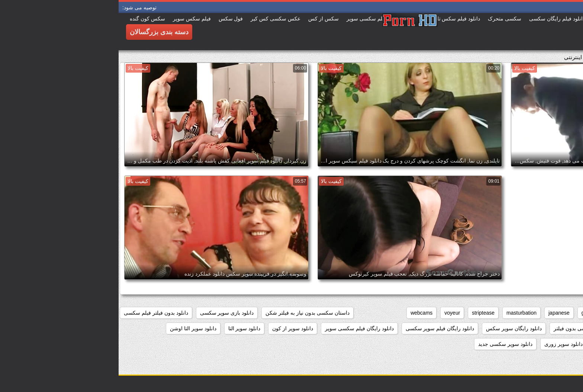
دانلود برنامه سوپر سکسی (545, 328)
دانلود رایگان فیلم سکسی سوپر (241, 328)
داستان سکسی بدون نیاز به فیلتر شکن (189, 313)
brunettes (506, 313)
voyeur (334, 313)
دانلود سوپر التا (126, 328)
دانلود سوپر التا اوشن (75, 328)
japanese (440, 313)
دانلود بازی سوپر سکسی (108, 313)
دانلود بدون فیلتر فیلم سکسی (37, 313)
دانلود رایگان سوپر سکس (395, 328)
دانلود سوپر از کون (174, 328)
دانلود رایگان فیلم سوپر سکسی (321, 328)
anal (569, 313)
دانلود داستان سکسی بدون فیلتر (470, 328)
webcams (303, 313)
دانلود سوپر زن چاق (497, 344)
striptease (365, 313)
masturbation (403, 313)
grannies (473, 313)
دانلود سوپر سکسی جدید (387, 344)
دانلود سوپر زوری (445, 344)
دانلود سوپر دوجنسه (552, 344)
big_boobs (540, 313)
